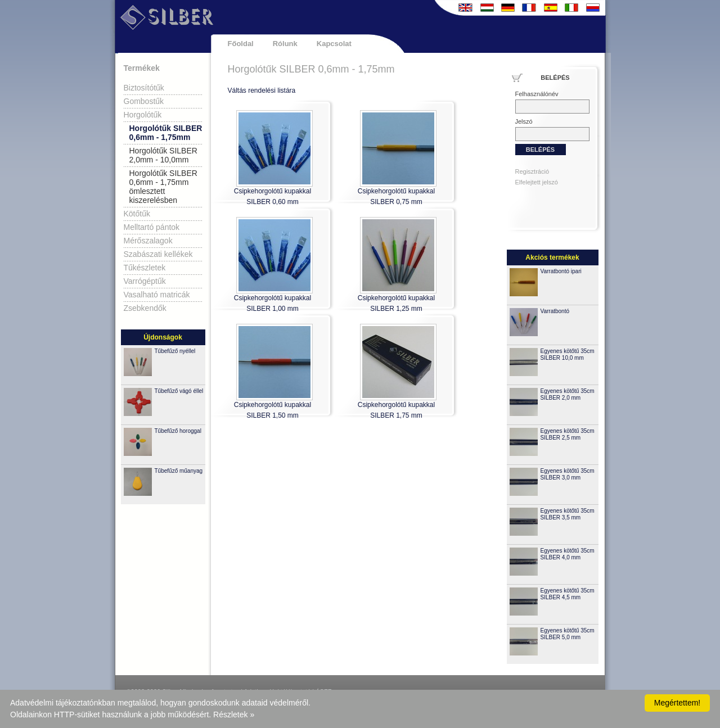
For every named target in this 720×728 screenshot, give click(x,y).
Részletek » (234, 715)
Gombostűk (144, 101)
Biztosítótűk (144, 88)
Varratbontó (555, 311)
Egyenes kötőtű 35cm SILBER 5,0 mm (568, 634)
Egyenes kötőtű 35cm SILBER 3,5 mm (568, 514)
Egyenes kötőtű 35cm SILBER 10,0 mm (568, 354)
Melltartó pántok (152, 227)
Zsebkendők (145, 308)
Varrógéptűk (145, 281)
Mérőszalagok (148, 241)
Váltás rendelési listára (262, 91)
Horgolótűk (143, 115)
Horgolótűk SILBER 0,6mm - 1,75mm (166, 133)
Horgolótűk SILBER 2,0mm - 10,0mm (163, 155)
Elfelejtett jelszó (537, 182)
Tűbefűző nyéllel (175, 351)
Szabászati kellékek (158, 254)
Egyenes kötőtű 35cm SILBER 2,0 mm (568, 394)
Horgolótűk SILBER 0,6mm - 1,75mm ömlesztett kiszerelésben (163, 187)
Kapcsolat (334, 44)
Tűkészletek (145, 268)
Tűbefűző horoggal (178, 431)
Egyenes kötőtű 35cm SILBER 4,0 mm (568, 554)
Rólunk (285, 44)
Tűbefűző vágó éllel (179, 391)
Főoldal (241, 44)
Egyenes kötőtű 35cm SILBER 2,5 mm (568, 434)
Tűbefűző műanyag (179, 471)
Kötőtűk (137, 214)
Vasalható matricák (157, 295)
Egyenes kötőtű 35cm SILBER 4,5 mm (568, 594)
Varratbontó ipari (561, 271)
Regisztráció (532, 171)
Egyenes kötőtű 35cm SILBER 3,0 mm (568, 474)
